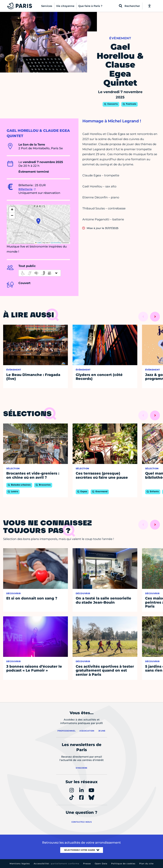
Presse (87, 864)
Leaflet (38, 243)
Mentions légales (20, 864)
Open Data (101, 864)
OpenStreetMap (56, 243)
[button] (38, 221)
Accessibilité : (56, 864)
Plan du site (146, 864)
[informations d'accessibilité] (40, 273)
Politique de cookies (123, 864)
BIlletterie (25, 189)
